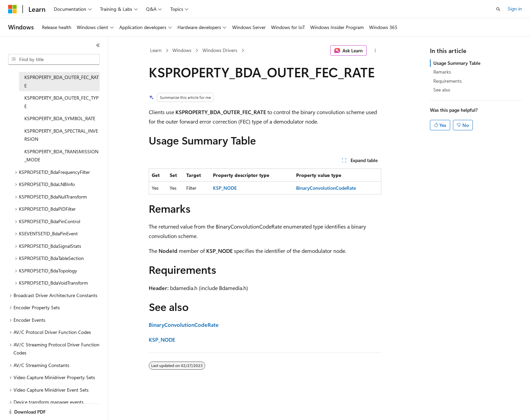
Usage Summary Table (457, 63)
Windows (182, 50)
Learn (156, 50)
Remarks (442, 72)
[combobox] (54, 59)
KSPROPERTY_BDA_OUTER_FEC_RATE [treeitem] (62, 81)
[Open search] (498, 9)
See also (442, 90)
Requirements (448, 81)
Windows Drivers (220, 50)
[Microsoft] (13, 9)
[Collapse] (98, 45)
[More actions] (375, 51)
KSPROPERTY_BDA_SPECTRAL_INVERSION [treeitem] (61, 135)
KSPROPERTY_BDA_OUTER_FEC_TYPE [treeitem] (62, 102)
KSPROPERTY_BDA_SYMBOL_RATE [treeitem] (60, 118)
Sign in (515, 9)
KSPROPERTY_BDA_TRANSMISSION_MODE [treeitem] (61, 156)
